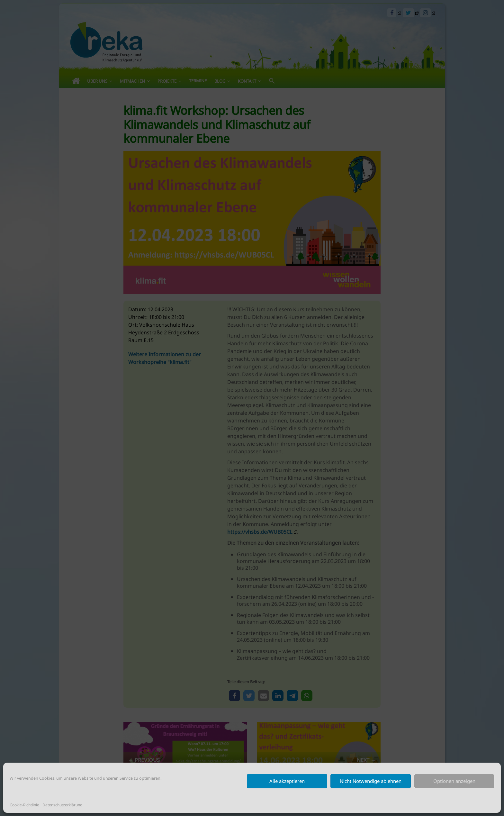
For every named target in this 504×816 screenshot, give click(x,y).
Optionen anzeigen (454, 781)
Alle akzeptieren (287, 781)
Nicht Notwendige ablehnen (371, 781)
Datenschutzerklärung (62, 805)
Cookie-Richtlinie (24, 805)
